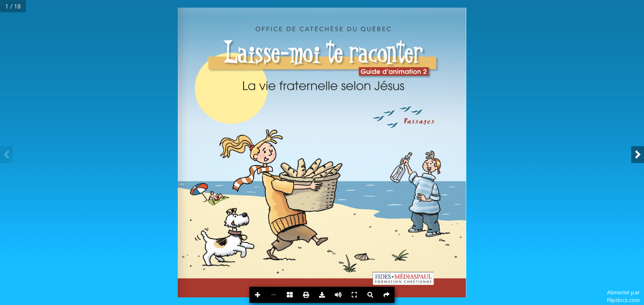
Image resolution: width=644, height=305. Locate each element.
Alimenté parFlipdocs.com (623, 296)
